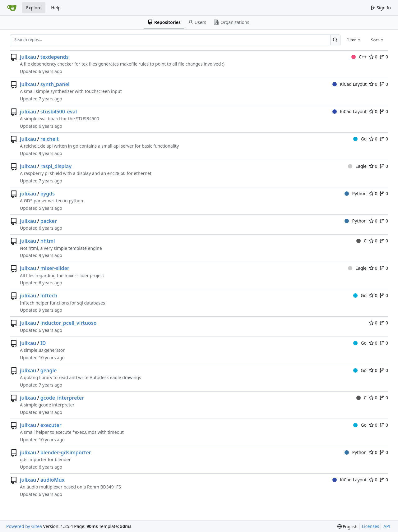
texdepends (55, 57)
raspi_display (56, 166)
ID (43, 343)
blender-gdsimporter (66, 452)
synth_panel (55, 84)
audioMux (53, 480)
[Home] (12, 8)
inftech (49, 296)
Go (360, 139)
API (387, 526)
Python (356, 193)
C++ (359, 57)
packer (49, 221)
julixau (28, 57)
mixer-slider (55, 268)
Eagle (357, 166)
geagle (49, 370)
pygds (48, 194)
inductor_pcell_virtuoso (69, 323)
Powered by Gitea (24, 526)
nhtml (48, 241)
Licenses (371, 526)
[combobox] (354, 40)
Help (56, 8)
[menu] (347, 527)
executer (51, 425)
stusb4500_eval (59, 112)
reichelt (50, 139)
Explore (34, 8)
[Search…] (335, 40)
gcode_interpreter (62, 398)
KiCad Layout (349, 84)
